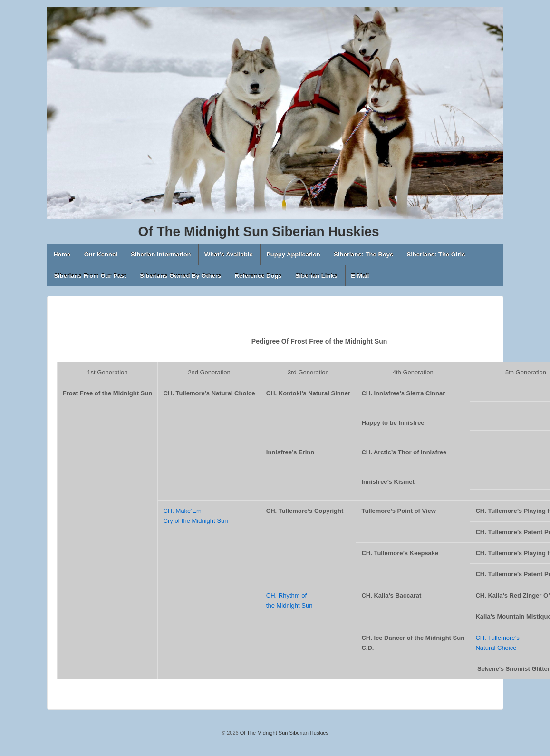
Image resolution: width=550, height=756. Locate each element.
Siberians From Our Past (90, 276)
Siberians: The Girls (436, 254)
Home (62, 254)
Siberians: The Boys (363, 254)
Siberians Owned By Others (180, 276)
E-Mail (360, 276)
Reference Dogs (258, 276)
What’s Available (229, 254)
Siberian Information (161, 254)
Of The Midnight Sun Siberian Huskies (284, 733)
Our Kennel (101, 254)
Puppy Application (293, 254)
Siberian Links (316, 276)
